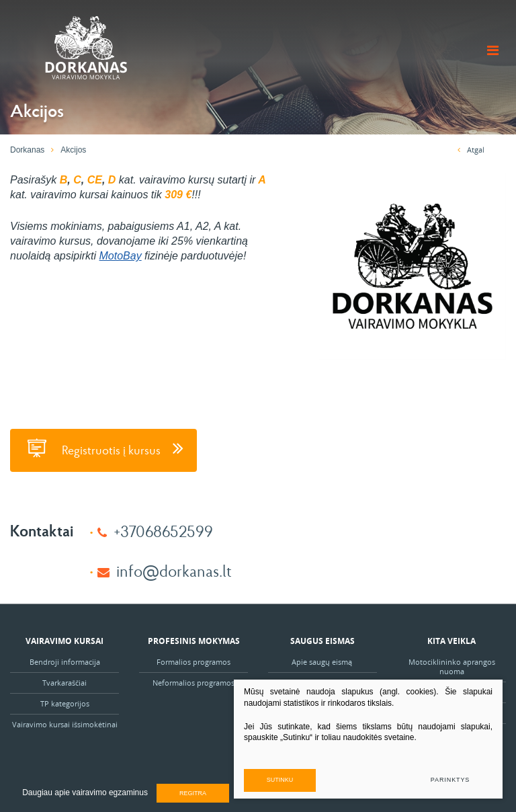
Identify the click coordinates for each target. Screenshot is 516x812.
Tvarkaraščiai (64, 683)
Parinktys (450, 780)
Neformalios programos (193, 683)
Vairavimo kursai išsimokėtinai (65, 724)
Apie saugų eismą (323, 662)
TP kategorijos (65, 703)
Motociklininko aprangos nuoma (452, 666)
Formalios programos (193, 662)
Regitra (193, 793)
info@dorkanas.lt (174, 570)
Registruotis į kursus (103, 448)
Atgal (471, 150)
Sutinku (280, 780)
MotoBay (121, 256)
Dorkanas (27, 150)
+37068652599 (163, 531)
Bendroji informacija (65, 662)
